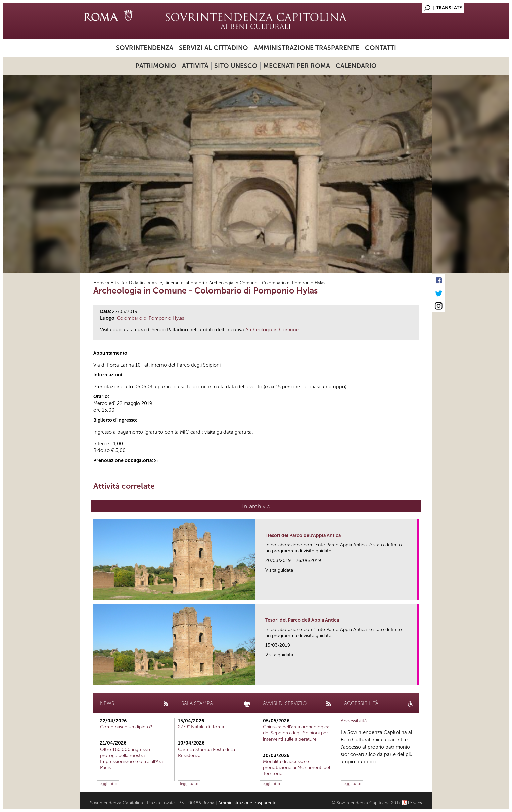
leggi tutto (108, 784)
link (414, 593)
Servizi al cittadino (214, 48)
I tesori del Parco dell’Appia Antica (303, 535)
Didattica (138, 283)
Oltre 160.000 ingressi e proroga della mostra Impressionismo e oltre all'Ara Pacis (131, 759)
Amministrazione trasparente (307, 48)
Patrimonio (156, 66)
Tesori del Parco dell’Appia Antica (302, 620)
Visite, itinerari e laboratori (178, 283)
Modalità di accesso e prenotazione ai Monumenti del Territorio (296, 768)
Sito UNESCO (236, 66)
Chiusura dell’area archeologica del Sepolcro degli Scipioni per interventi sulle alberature (296, 733)
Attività (195, 66)
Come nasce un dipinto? (126, 727)
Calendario (356, 66)
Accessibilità (354, 721)
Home (100, 283)
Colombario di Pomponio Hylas (150, 318)
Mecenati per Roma (297, 66)
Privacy (415, 803)
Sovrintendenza (145, 48)
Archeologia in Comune (272, 330)
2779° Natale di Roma (201, 727)
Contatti (381, 48)
